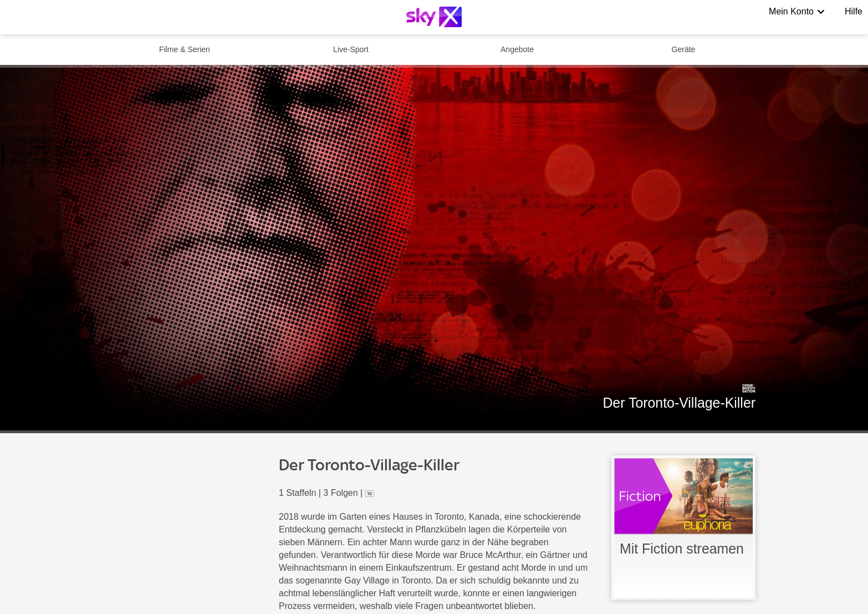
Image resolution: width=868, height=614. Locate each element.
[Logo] (434, 17)
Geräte (684, 49)
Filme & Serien (185, 49)
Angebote (517, 49)
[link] (683, 527)
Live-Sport (351, 49)
